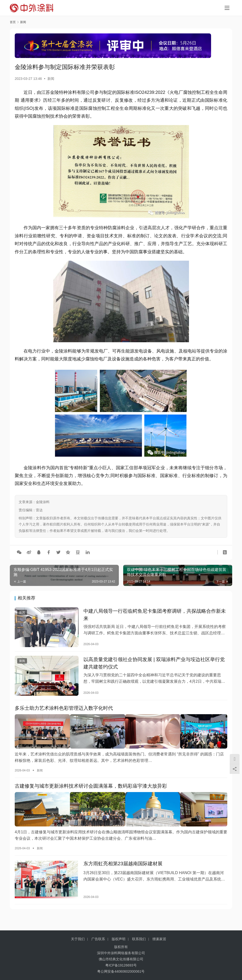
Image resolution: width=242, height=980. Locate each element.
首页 (13, 22)
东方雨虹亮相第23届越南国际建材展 (123, 866)
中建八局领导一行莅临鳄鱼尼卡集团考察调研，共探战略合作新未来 (155, 615)
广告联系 (98, 939)
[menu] (227, 8)
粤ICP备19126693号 (121, 965)
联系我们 (139, 939)
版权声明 (119, 939)
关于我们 (78, 939)
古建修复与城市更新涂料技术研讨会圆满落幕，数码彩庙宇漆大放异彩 (91, 789)
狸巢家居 (159, 939)
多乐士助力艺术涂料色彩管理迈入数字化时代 (64, 711)
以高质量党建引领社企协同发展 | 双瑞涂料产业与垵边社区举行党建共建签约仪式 (154, 665)
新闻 (51, 79)
